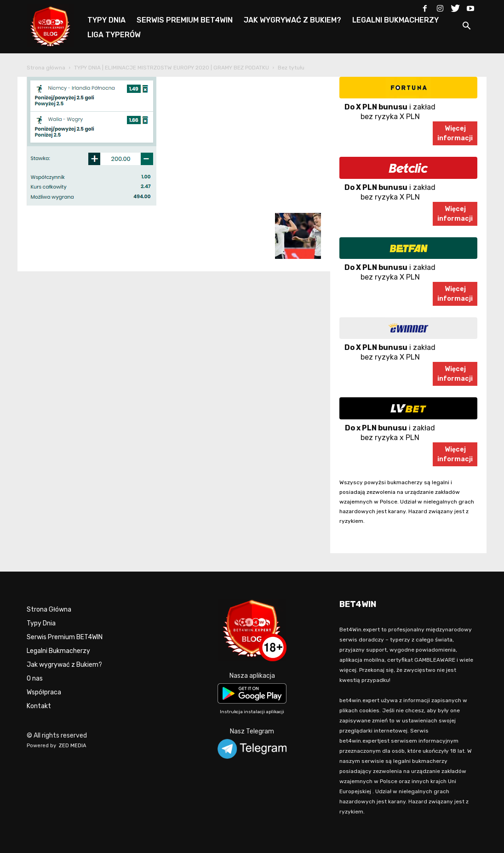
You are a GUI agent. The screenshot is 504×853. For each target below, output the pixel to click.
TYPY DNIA (106, 20)
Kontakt (39, 706)
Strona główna (46, 68)
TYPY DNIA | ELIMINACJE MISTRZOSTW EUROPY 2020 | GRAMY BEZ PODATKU (172, 68)
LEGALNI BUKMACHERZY (395, 20)
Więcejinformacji (455, 133)
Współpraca (44, 692)
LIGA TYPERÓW (114, 35)
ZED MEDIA (73, 746)
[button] (466, 27)
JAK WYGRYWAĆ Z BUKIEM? (292, 20)
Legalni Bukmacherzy (58, 651)
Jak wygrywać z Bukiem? (64, 665)
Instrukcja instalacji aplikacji (252, 712)
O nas (35, 678)
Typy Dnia (41, 623)
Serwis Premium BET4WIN (65, 637)
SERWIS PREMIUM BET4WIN (185, 20)
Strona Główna (49, 610)
